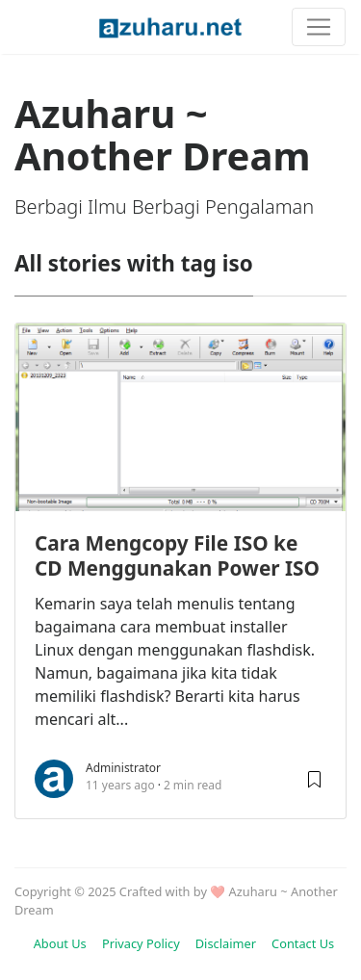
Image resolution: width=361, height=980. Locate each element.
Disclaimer (226, 943)
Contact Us (303, 943)
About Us (60, 943)
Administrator (123, 768)
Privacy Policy (141, 943)
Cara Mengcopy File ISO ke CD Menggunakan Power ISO (177, 555)
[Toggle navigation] (319, 27)
